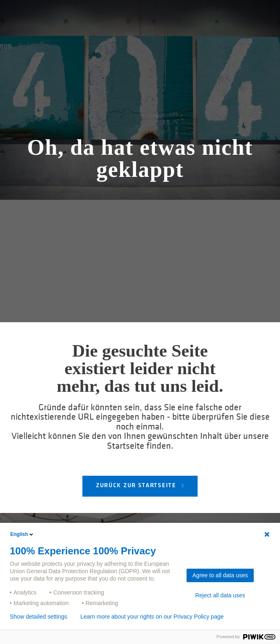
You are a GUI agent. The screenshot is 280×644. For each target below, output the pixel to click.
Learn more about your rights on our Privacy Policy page (152, 617)
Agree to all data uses (220, 575)
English (22, 534)
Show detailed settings (39, 617)
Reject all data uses (220, 595)
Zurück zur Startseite (137, 486)
